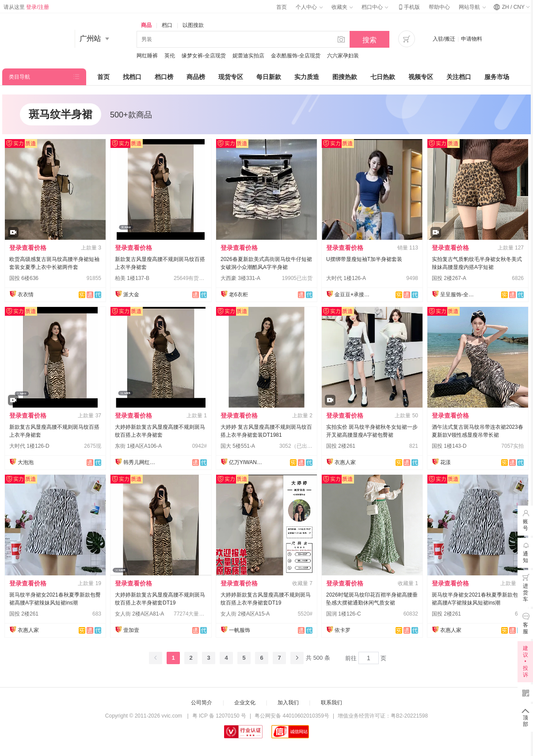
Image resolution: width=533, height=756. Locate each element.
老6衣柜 (238, 295)
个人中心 (309, 7)
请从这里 (26, 7)
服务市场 (497, 77)
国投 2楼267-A (449, 278)
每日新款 (269, 77)
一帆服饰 (240, 630)
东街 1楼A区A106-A (138, 446)
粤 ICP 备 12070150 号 (219, 716)
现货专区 (231, 77)
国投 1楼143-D (449, 446)
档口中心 (375, 7)
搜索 (369, 40)
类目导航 (19, 77)
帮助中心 (439, 7)
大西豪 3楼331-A (240, 278)
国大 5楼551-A (238, 446)
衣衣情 (26, 295)
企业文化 (245, 703)
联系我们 (331, 703)
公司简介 (202, 703)
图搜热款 (345, 77)
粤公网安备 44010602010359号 (292, 716)
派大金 (131, 295)
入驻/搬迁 (444, 39)
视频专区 (421, 77)
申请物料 (472, 39)
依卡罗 (343, 630)
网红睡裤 (147, 56)
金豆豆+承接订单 (352, 295)
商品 (146, 25)
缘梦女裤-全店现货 (204, 56)
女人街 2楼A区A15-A (245, 614)
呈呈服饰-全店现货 (458, 295)
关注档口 (459, 77)
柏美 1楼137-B (132, 278)
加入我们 (288, 703)
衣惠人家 (345, 462)
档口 (167, 25)
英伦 (170, 56)
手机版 (408, 7)
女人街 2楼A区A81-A (139, 614)
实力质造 (307, 77)
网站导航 (472, 7)
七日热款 (383, 77)
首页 (282, 7)
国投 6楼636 (24, 278)
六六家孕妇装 (343, 56)
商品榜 (196, 77)
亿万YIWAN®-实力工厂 (247, 462)
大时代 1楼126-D (29, 446)
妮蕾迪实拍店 (248, 56)
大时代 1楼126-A (346, 278)
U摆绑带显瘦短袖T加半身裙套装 (364, 259)
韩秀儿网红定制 (141, 462)
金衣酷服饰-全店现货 (296, 56)
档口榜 (164, 77)
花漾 (445, 462)
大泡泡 (26, 462)
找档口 (132, 77)
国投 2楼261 (341, 446)
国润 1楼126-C (344, 614)
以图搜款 (193, 25)
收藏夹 (342, 7)
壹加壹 (131, 630)
